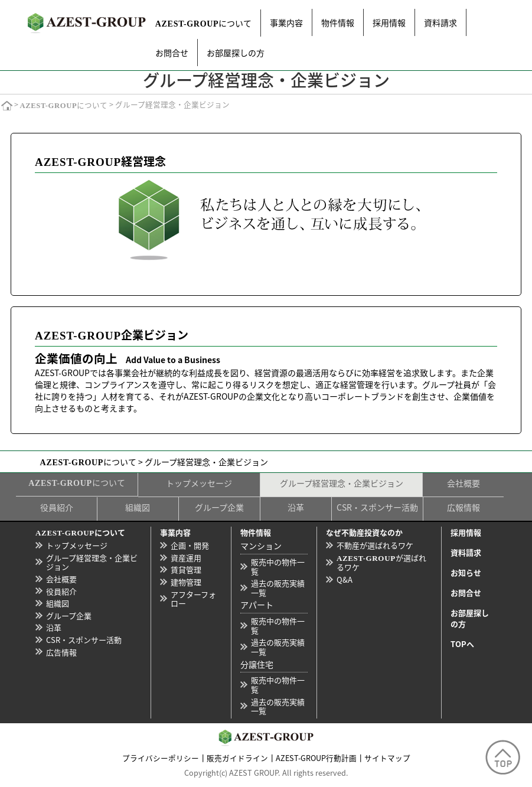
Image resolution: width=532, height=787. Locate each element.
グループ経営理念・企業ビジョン (342, 483)
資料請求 (440, 22)
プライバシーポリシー (161, 758)
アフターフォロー (193, 599)
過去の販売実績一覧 (278, 588)
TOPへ (462, 644)
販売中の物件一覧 (278, 566)
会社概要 (464, 483)
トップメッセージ (199, 483)
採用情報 (389, 22)
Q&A (345, 579)
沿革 (296, 507)
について (204, 23)
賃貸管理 (186, 569)
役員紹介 (57, 507)
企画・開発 (190, 545)
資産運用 (186, 558)
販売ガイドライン (237, 758)
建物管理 (186, 582)
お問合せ (172, 53)
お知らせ (466, 572)
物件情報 (338, 22)
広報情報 (464, 507)
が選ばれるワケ (381, 563)
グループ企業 (219, 507)
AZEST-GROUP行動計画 (316, 758)
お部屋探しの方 (236, 53)
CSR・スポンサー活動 (377, 507)
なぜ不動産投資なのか (364, 532)
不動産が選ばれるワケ (375, 545)
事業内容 (286, 22)
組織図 (138, 507)
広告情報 (61, 652)
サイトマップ (387, 758)
